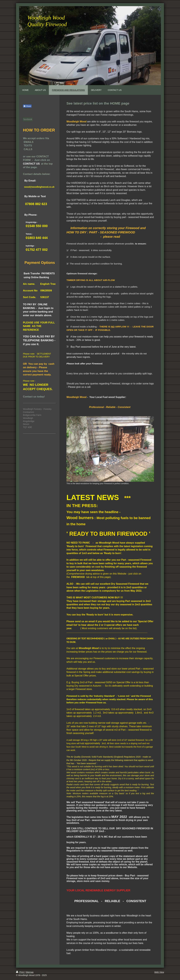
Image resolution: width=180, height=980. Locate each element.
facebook (28, 119)
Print (20, 972)
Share (27, 106)
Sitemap (30, 972)
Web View (159, 972)
